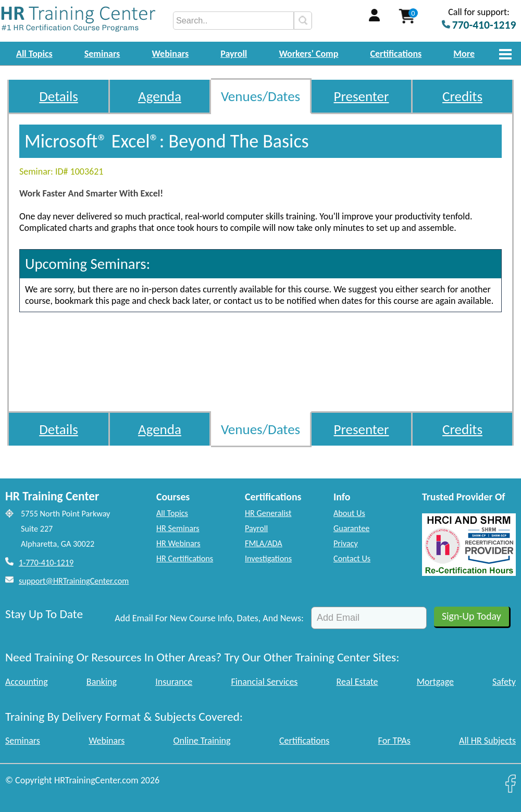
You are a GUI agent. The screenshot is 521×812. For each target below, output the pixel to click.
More (464, 54)
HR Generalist (268, 513)
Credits (462, 96)
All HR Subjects (487, 741)
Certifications (396, 54)
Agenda (160, 96)
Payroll (234, 54)
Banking (102, 682)
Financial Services (264, 682)
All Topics (34, 54)
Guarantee (351, 528)
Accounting (27, 682)
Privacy (346, 543)
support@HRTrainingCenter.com (74, 581)
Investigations (268, 558)
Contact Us (352, 558)
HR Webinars (178, 543)
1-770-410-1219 (46, 563)
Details (59, 96)
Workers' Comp (308, 54)
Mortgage (435, 682)
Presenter (362, 96)
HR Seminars (178, 528)
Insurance (174, 682)
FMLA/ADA (264, 543)
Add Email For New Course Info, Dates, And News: (209, 618)
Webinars (170, 54)
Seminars (102, 54)
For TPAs (394, 741)
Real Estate (357, 682)
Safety (504, 682)
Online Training (202, 741)
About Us (349, 513)
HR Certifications (185, 558)
